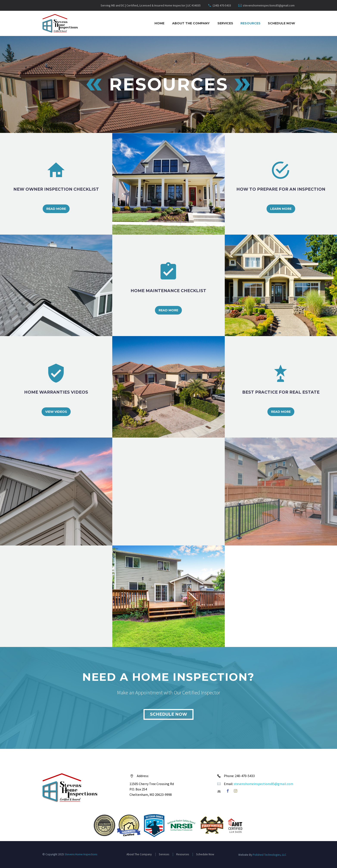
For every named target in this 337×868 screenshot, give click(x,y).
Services (225, 23)
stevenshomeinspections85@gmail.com (269, 5)
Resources (250, 23)
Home (159, 23)
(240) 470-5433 (222, 5)
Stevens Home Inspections (81, 854)
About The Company (191, 23)
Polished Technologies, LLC (270, 855)
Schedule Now (281, 23)
